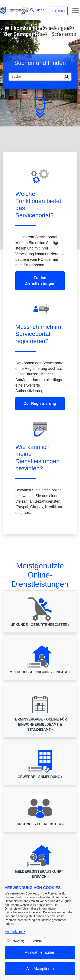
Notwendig (17, 941)
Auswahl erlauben (40, 952)
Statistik (37, 941)
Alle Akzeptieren (40, 969)
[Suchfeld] (36, 77)
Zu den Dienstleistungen (40, 281)
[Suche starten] (67, 77)
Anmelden (59, 11)
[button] (37, 9)
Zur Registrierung (40, 404)
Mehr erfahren (14, 932)
